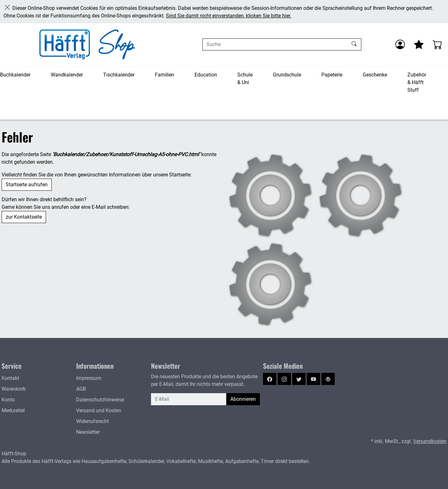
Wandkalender (67, 75)
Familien (165, 75)
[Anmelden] (400, 44)
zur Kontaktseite (24, 217)
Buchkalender (15, 75)
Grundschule (287, 75)
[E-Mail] (189, 399)
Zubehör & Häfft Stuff (417, 82)
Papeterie (332, 75)
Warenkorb (14, 389)
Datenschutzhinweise (100, 400)
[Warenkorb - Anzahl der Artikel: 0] (438, 44)
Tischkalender (119, 75)
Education (206, 75)
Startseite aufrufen (27, 185)
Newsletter (88, 432)
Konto (8, 400)
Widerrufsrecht (92, 421)
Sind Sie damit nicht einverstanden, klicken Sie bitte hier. (229, 16)
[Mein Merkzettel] (419, 44)
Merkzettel (13, 410)
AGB (81, 389)
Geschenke (375, 75)
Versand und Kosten (99, 410)
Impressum (89, 378)
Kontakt (10, 378)
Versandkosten (430, 441)
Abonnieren (243, 399)
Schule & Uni (245, 79)
